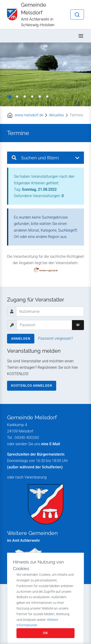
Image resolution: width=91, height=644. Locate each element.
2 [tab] (17, 97)
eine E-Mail (51, 444)
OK (45, 633)
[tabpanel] (45, 74)
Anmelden (21, 339)
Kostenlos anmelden (32, 386)
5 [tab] (40, 97)
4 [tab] (32, 97)
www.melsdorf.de (29, 115)
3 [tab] (25, 97)
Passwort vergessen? (55, 338)
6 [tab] (47, 97)
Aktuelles (56, 115)
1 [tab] (10, 97)
